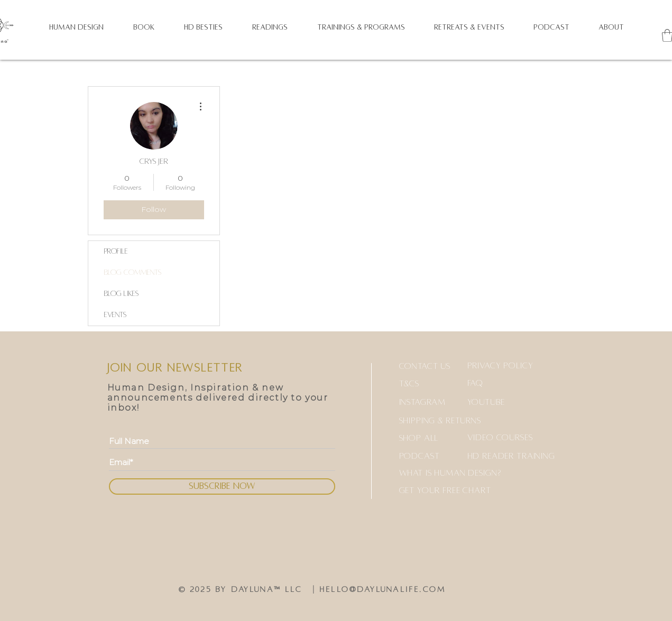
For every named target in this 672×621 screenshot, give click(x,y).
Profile (116, 251)
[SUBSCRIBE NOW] (222, 486)
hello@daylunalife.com (383, 589)
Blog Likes (121, 294)
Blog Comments (133, 272)
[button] (76, 27)
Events (115, 315)
